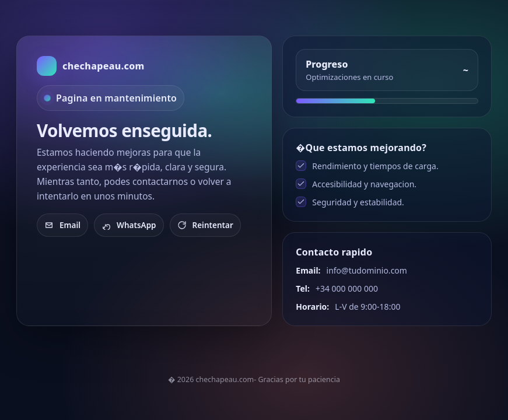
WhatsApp (129, 225)
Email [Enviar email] (62, 225)
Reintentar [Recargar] (205, 225)
